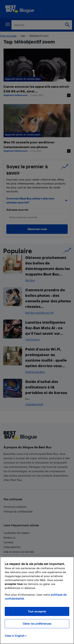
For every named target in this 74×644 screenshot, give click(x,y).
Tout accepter (37, 611)
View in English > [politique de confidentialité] (16, 636)
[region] (37, 600)
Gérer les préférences (37, 624)
